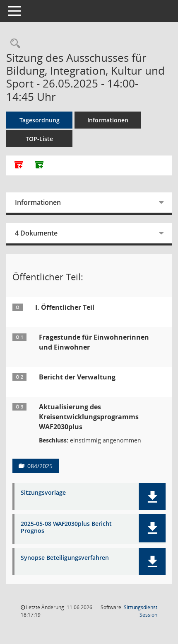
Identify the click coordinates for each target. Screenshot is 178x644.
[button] (152, 497)
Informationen (108, 120)
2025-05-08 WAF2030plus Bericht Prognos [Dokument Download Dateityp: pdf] (66, 527)
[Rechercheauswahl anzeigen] (13, 44)
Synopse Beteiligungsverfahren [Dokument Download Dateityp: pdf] (65, 558)
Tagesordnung (40, 120)
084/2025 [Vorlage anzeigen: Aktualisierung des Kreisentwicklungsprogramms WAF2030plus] (40, 466)
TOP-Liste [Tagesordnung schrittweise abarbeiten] (39, 139)
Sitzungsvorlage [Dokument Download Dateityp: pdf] (43, 493)
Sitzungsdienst (141, 611)
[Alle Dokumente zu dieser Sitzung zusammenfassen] (19, 165)
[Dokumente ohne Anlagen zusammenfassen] (39, 165)
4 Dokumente (36, 233)
